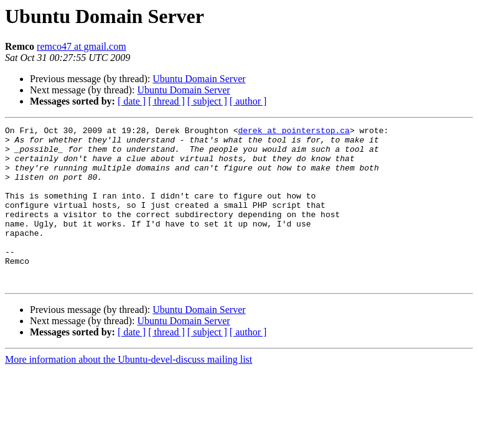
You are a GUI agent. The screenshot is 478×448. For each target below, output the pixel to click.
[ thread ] (166, 101)
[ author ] (248, 101)
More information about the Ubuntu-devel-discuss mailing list (129, 391)
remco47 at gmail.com (82, 46)
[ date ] (132, 101)
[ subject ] (207, 101)
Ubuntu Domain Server (199, 79)
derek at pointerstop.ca (293, 132)
